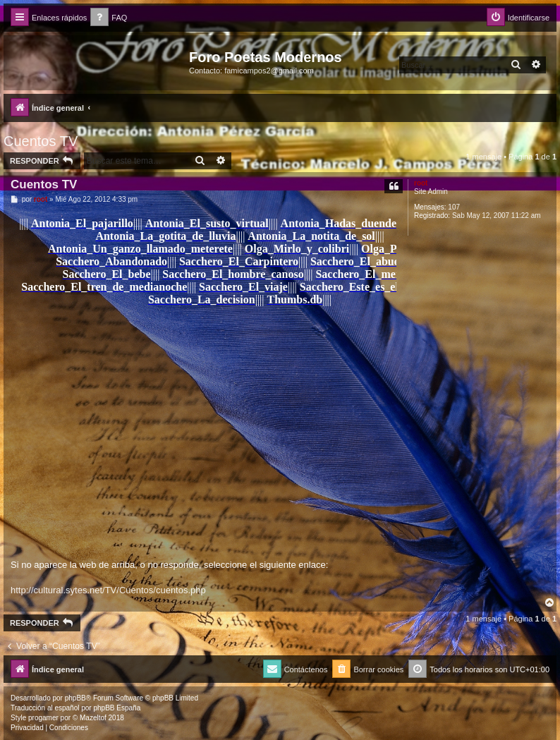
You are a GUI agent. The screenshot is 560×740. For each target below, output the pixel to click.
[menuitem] (109, 18)
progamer (43, 718)
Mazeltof (93, 718)
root (421, 183)
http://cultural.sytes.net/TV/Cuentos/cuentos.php (108, 590)
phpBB (75, 698)
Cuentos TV (41, 141)
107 (454, 207)
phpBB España (117, 708)
